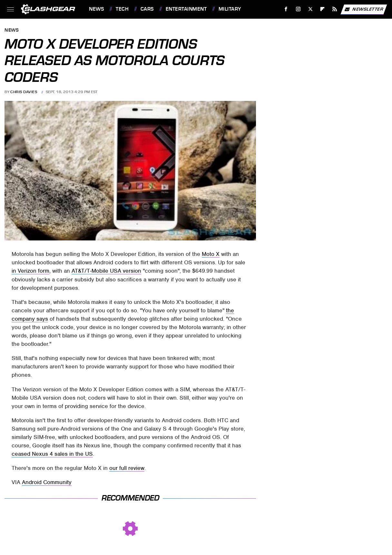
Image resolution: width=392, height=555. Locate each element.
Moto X (211, 254)
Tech (122, 9)
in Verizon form (30, 271)
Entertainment (186, 9)
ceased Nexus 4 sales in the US (52, 454)
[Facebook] (286, 9)
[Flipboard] (323, 9)
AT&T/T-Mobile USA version (106, 271)
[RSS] (335, 9)
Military (230, 9)
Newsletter (364, 9)
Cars (147, 9)
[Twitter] (310, 9)
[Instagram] (298, 9)
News (96, 9)
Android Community (47, 482)
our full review (127, 468)
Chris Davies (24, 92)
